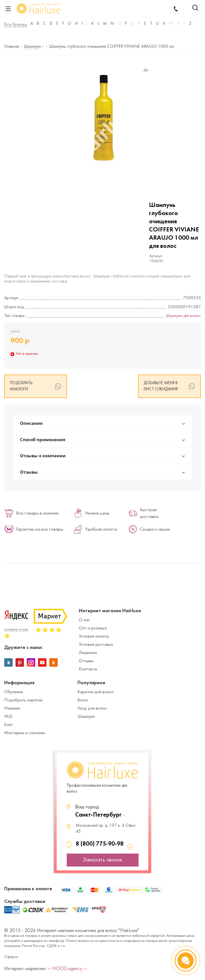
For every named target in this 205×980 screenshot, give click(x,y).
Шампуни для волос (183, 316)
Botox (83, 700)
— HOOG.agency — (67, 969)
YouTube (42, 662)
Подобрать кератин (23, 700)
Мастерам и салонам (25, 733)
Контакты (88, 669)
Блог (9, 725)
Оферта (11, 957)
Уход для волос (92, 708)
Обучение (14, 692)
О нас (84, 620)
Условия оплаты (94, 636)
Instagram (31, 662)
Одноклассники (54, 662)
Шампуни (86, 717)
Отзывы (86, 661)
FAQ (8, 717)
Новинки (12, 708)
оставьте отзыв (16, 630)
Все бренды (16, 25)
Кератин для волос (96, 692)
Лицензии (88, 653)
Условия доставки (96, 645)
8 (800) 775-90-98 (100, 844)
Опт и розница (93, 628)
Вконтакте (8, 662)
